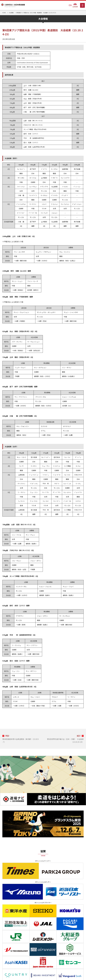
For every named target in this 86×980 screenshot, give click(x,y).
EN (70, 5)
